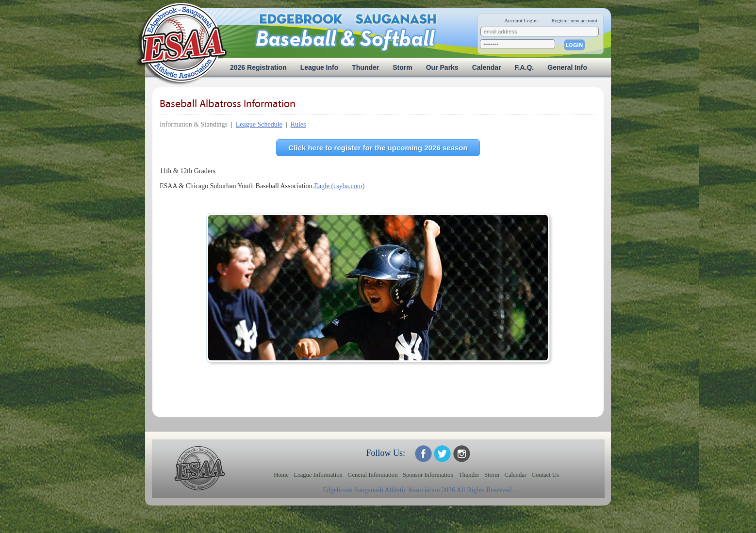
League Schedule (259, 124)
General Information (372, 475)
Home (281, 475)
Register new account (574, 20)
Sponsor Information (428, 475)
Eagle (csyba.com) (339, 186)
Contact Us (545, 475)
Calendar (487, 67)
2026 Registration (258, 67)
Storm (402, 67)
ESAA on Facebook (423, 454)
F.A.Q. (525, 67)
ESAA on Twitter (442, 454)
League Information (318, 475)
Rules (298, 124)
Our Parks (442, 67)
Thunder (365, 67)
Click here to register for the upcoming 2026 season (378, 148)
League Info (320, 67)
